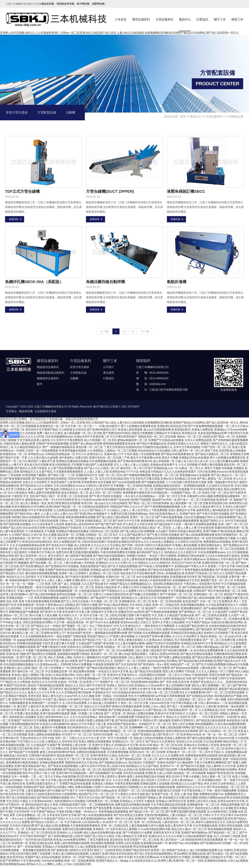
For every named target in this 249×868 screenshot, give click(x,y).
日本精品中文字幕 (221, 859)
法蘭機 (70, 112)
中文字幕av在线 (30, 863)
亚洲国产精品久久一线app (112, 863)
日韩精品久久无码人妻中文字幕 (113, 859)
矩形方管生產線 (17, 112)
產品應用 (109, 375)
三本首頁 (121, 19)
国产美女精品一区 (218, 856)
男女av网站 (181, 856)
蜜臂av (31, 866)
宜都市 (228, 852)
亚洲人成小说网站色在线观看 (70, 856)
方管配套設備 (47, 112)
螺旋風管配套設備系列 (51, 375)
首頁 (183, 116)
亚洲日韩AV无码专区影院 (117, 856)
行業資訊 (202, 19)
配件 (40, 386)
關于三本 (220, 19)
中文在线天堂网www (146, 859)
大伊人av (233, 863)
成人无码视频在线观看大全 (206, 852)
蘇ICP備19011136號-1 (107, 408)
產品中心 (185, 19)
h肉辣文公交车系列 (81, 852)
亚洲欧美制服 (200, 859)
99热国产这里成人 (177, 852)
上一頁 (104, 333)
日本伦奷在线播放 (52, 863)
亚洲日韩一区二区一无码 (188, 863)
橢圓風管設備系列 (48, 380)
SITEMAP (133, 408)
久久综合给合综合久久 (143, 863)
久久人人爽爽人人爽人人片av (54, 866)
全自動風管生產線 (46, 413)
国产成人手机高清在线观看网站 (153, 856)
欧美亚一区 (158, 852)
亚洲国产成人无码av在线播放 (43, 859)
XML (124, 408)
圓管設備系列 (141, 19)
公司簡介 (109, 369)
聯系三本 (237, 19)
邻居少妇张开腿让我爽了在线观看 (31, 856)
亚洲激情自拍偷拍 (215, 863)
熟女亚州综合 (15, 859)
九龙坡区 (95, 856)
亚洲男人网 (165, 863)
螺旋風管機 (26, 413)
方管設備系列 (164, 19)
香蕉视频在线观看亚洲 (36, 852)
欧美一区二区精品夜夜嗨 (79, 863)
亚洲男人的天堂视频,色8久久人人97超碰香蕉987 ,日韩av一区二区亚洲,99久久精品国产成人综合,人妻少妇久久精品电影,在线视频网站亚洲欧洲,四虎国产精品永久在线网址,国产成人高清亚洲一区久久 (119, 33)
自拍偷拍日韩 (82, 866)
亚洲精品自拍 (197, 856)
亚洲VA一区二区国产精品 (77, 859)
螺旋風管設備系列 (48, 369)
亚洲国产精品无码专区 (136, 852)
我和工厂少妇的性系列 (107, 852)
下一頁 (145, 333)
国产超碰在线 (59, 852)
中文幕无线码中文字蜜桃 (175, 859)
